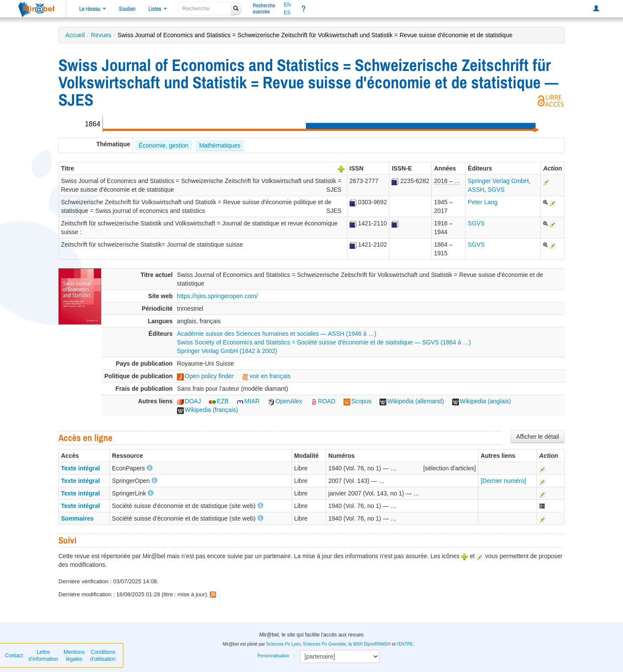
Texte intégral (80, 468)
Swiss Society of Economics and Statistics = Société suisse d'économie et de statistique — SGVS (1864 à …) (324, 342)
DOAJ (189, 401)
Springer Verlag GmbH (498, 181)
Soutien (127, 9)
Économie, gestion (163, 145)
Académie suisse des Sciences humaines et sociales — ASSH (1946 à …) (277, 334)
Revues (101, 35)
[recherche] (204, 8)
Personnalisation (273, 656)
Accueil (75, 35)
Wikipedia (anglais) (482, 401)
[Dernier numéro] (503, 481)
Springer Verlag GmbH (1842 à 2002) (227, 351)
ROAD (323, 401)
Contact (14, 656)
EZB (219, 401)
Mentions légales (74, 656)
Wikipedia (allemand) (412, 401)
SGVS (496, 190)
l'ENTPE (405, 644)
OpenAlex (285, 401)
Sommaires (77, 518)
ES (287, 13)
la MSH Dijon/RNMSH (369, 644)
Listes (158, 9)
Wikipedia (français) (207, 410)
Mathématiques (220, 145)
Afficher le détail (538, 437)
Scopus (358, 401)
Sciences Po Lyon (283, 644)
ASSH (476, 190)
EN (287, 5)
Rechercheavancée (264, 8)
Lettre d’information (43, 656)
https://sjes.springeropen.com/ (217, 296)
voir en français (266, 376)
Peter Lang (483, 202)
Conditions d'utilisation (103, 656)
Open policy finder (205, 376)
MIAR (248, 401)
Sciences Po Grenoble (324, 644)
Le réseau (93, 9)
